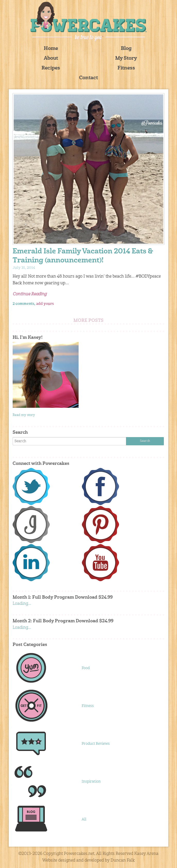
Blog (126, 49)
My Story (126, 59)
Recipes (51, 68)
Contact (88, 78)
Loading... (22, 604)
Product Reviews (96, 744)
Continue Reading (30, 294)
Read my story (24, 415)
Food (86, 668)
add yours (45, 304)
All (84, 819)
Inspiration (91, 782)
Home (51, 49)
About (51, 59)
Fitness (126, 68)
